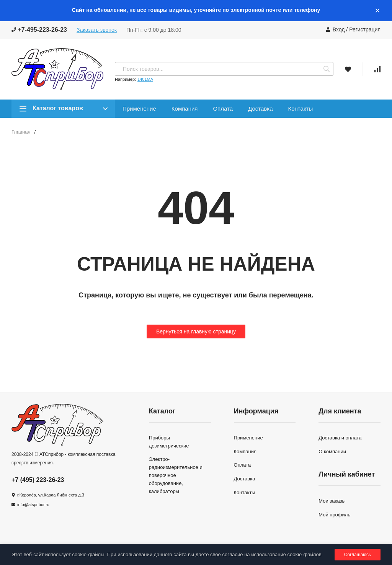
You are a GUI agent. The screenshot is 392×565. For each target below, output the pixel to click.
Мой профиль (334, 515)
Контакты (300, 109)
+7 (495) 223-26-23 (38, 480)
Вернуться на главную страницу (196, 331)
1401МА (145, 79)
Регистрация (365, 29)
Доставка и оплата (340, 438)
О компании (332, 452)
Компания (185, 109)
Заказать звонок (97, 30)
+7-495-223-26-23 (39, 30)
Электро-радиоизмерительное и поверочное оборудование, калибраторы (176, 475)
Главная (21, 132)
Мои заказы (332, 501)
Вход (339, 29)
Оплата (223, 109)
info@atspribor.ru (33, 505)
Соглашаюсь (358, 555)
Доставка (260, 109)
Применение (139, 109)
